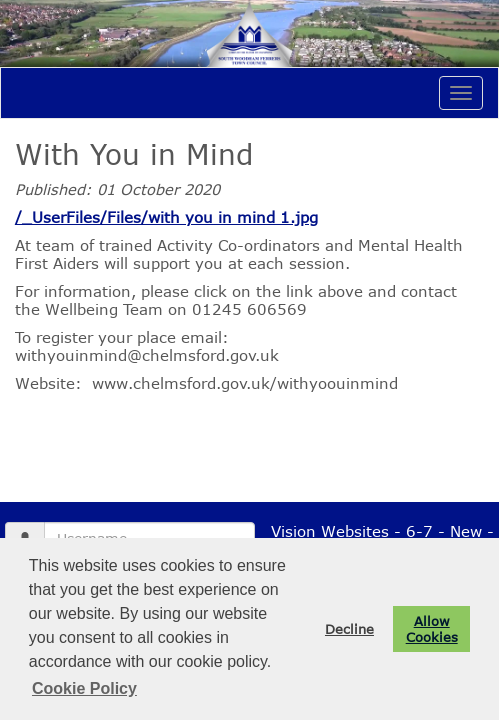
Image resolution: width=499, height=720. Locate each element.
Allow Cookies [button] (432, 629)
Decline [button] (349, 629)
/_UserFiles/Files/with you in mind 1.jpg (166, 217)
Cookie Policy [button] (84, 688)
